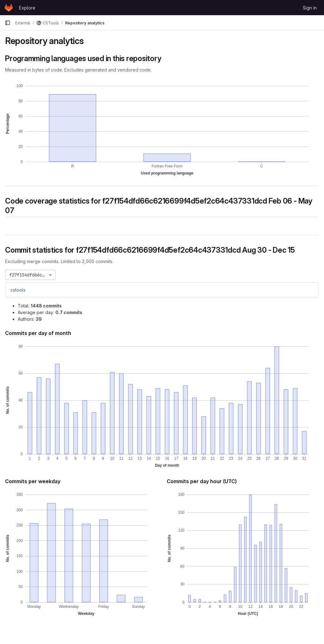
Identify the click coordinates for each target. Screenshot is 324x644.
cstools (18, 290)
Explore (27, 8)
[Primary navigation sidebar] (8, 23)
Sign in (310, 8)
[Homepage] (9, 8)
